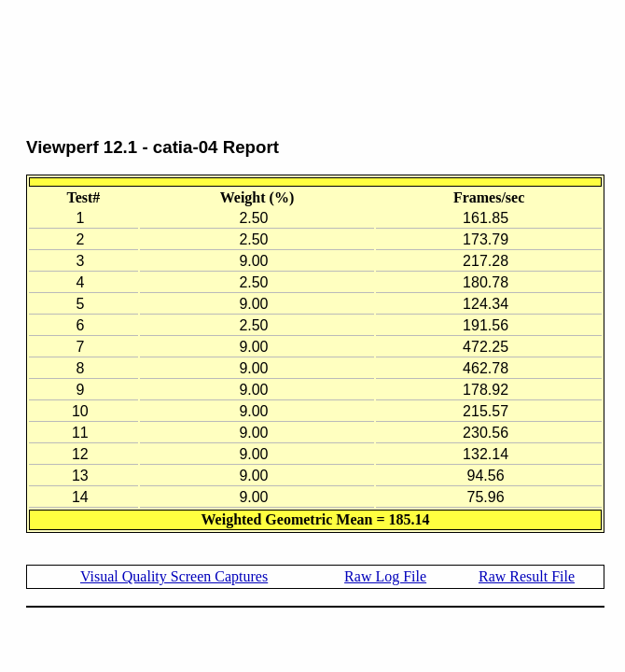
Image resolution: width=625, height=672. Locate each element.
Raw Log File (385, 576)
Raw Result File (527, 576)
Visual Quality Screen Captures (174, 576)
